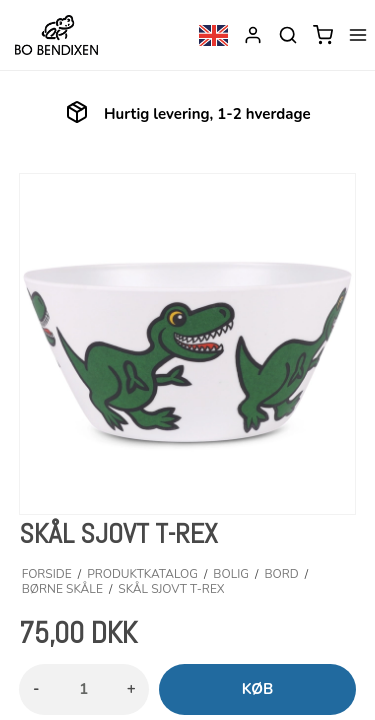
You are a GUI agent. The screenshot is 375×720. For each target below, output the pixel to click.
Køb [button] (258, 689)
